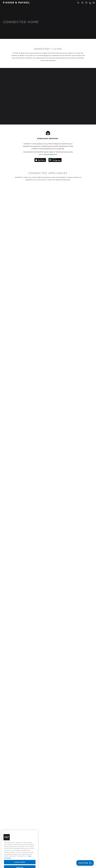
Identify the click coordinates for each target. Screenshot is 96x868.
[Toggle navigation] (94, 3)
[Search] (78, 3)
